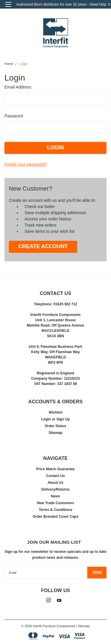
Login (24, 64)
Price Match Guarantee (55, 469)
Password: (14, 116)
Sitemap (55, 433)
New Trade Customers (55, 503)
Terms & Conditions (55, 510)
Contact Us (55, 476)
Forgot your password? (26, 164)
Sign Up (63, 419)
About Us (55, 483)
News (55, 496)
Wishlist (56, 412)
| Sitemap (83, 626)
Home (9, 64)
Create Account (43, 246)
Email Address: (18, 87)
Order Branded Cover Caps (55, 517)
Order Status (55, 426)
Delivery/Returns (55, 489)
